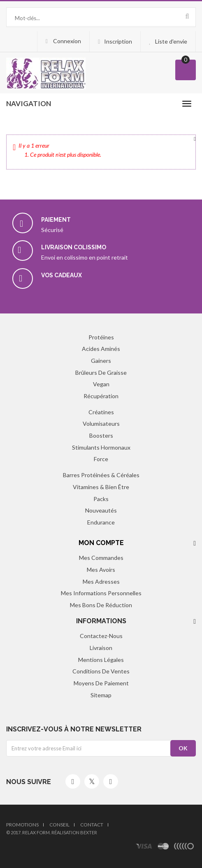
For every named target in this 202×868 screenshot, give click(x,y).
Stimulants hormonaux (101, 447)
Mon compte (101, 543)
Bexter (89, 832)
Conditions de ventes (101, 671)
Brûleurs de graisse (101, 372)
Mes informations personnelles (101, 593)
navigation (29, 103)
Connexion (66, 41)
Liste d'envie (171, 41)
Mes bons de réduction (101, 605)
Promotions (22, 825)
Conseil (59, 825)
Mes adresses (101, 581)
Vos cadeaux (62, 275)
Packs (101, 499)
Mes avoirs (101, 570)
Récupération (101, 396)
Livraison (101, 648)
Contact (92, 825)
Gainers (101, 361)
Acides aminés (101, 349)
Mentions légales (101, 660)
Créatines (101, 412)
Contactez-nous (101, 636)
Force (101, 459)
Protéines (101, 337)
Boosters (101, 435)
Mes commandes (101, 558)
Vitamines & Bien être (101, 487)
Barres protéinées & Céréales (101, 475)
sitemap (101, 695)
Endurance (101, 522)
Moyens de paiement (101, 683)
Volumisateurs (101, 424)
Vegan (101, 384)
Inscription (118, 41)
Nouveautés (101, 510)
